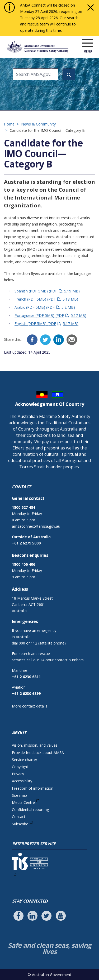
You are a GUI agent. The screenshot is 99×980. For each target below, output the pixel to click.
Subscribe (20, 824)
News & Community (38, 124)
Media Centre (23, 802)
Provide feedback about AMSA (38, 753)
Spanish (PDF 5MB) (47, 291)
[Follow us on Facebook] (18, 916)
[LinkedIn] (59, 340)
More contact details (30, 706)
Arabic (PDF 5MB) (45, 307)
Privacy (18, 774)
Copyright (20, 767)
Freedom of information (33, 788)
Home (9, 124)
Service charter (25, 760)
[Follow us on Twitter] (46, 916)
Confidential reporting (30, 809)
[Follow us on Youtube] (61, 916)
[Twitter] (45, 340)
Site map (19, 795)
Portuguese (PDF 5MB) (50, 315)
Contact (19, 817)
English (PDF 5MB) (46, 324)
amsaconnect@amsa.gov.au (36, 526)
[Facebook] (32, 340)
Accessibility (22, 781)
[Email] (72, 340)
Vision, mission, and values (35, 745)
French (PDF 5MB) (46, 299)
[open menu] (88, 43)
